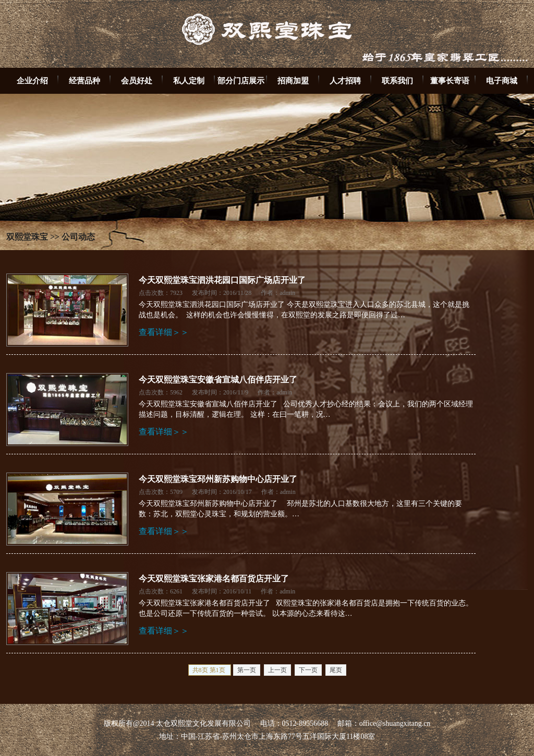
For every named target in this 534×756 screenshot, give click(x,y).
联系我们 (397, 80)
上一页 (277, 670)
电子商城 (502, 80)
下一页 (308, 670)
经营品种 (84, 80)
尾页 (336, 670)
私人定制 (189, 80)
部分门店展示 (241, 80)
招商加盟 (293, 80)
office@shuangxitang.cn (395, 723)
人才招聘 (345, 80)
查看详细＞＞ (164, 332)
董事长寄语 (450, 80)
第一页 (247, 670)
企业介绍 (32, 80)
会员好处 (137, 80)
